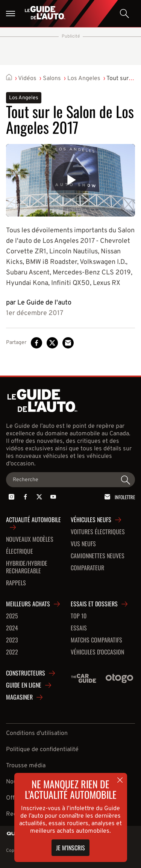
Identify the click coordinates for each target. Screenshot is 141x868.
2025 (12, 616)
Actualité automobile (33, 520)
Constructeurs (26, 673)
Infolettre (118, 497)
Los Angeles (84, 79)
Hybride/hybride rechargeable (27, 567)
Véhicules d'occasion (97, 652)
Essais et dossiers (94, 604)
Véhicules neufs (91, 520)
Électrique (20, 551)
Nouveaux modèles (30, 539)
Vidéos (27, 79)
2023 (12, 640)
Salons (52, 79)
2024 (12, 628)
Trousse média (26, 766)
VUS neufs (83, 544)
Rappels (16, 583)
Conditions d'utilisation (37, 733)
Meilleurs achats (28, 604)
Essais (79, 628)
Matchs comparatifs (96, 640)
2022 (12, 652)
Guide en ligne (24, 685)
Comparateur (87, 568)
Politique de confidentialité (42, 750)
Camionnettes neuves (98, 556)
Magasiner (19, 697)
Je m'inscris (70, 848)
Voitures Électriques (98, 532)
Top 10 (79, 616)
